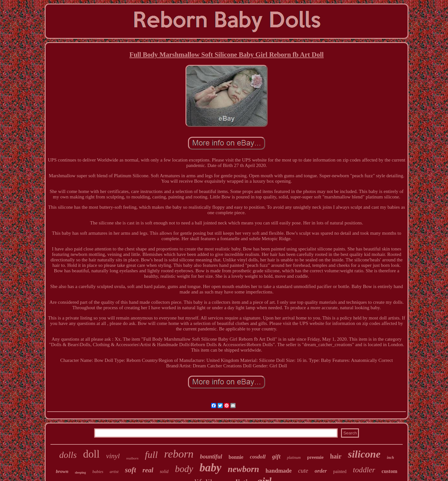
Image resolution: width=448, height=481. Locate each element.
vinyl (113, 456)
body (184, 469)
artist (114, 472)
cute (303, 471)
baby (211, 468)
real (148, 470)
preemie (315, 457)
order (321, 471)
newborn (244, 469)
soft (131, 470)
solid (164, 472)
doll (91, 454)
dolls (68, 455)
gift (276, 456)
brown (62, 471)
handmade (278, 471)
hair (336, 456)
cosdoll (258, 457)
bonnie (236, 457)
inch (390, 458)
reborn (179, 454)
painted (340, 472)
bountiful (211, 457)
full (151, 455)
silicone (364, 454)
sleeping (80, 472)
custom (389, 471)
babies (98, 472)
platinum (294, 458)
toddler (364, 470)
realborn (132, 458)
